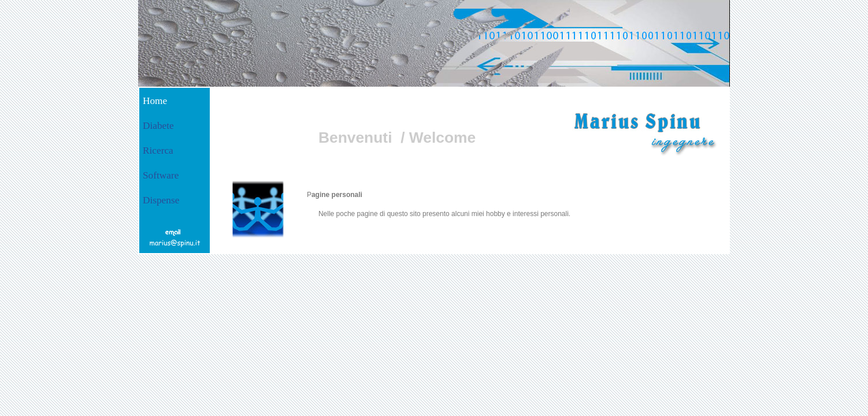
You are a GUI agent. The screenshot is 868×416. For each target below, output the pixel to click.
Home (155, 101)
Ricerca (158, 151)
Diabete (158, 126)
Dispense (161, 200)
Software (161, 175)
